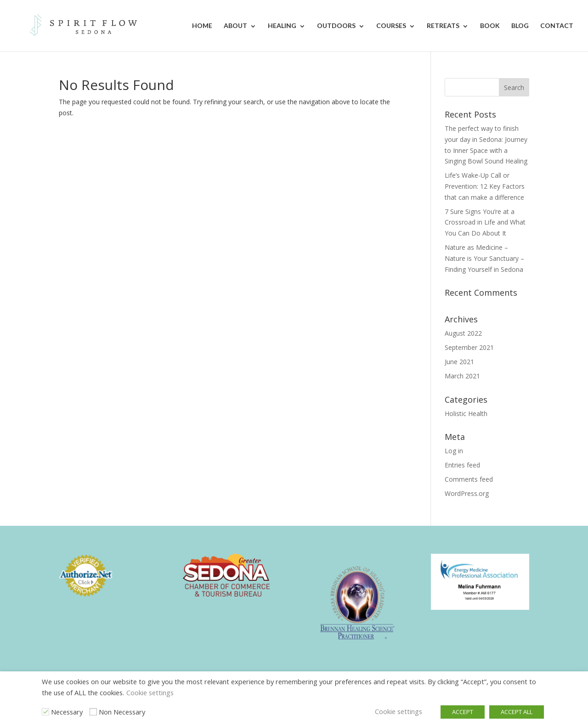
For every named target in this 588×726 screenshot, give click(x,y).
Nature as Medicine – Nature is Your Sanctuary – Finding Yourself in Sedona (484, 258)
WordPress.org (467, 493)
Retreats (443, 25)
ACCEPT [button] (463, 712)
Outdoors (336, 25)
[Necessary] (45, 712)
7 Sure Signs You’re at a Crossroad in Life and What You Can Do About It (485, 222)
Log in (454, 451)
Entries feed (462, 465)
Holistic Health (466, 414)
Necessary (67, 712)
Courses (391, 25)
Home (202, 25)
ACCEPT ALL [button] (517, 712)
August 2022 (463, 333)
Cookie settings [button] (150, 692)
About (235, 25)
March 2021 (462, 376)
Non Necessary (122, 712)
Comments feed (469, 479)
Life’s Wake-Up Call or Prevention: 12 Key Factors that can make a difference (485, 186)
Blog (520, 25)
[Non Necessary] (93, 712)
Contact (557, 25)
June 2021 (459, 362)
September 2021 (469, 347)
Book (490, 25)
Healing (282, 25)
